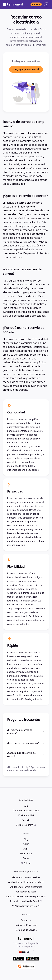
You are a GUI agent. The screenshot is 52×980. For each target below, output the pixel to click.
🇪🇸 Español (26, 952)
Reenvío (26, 820)
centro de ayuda (27, 770)
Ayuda (26, 844)
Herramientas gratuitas (26, 872)
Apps (26, 849)
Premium (36, 4)
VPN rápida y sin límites (26, 906)
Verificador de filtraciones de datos (26, 882)
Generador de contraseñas (26, 877)
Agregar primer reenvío (26, 69)
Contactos (26, 920)
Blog (26, 839)
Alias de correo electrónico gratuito (26, 897)
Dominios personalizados (26, 810)
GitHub (26, 863)
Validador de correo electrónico (26, 887)
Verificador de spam (26, 892)
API (26, 806)
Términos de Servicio (26, 930)
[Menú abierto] (47, 4)
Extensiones (26, 853)
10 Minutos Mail (26, 815)
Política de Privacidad (26, 925)
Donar (26, 858)
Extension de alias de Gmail (26, 901)
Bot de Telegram (26, 825)
